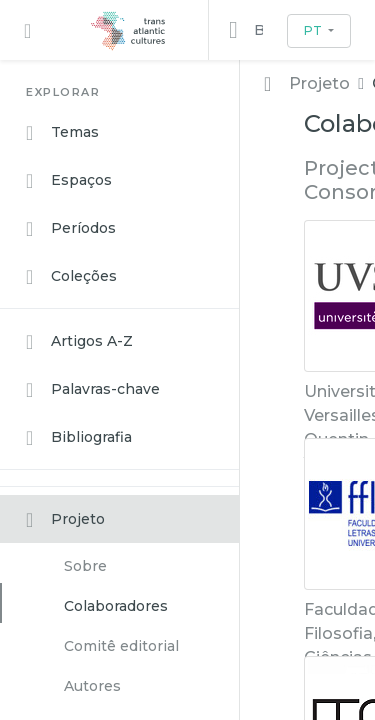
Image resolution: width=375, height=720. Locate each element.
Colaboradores (116, 606)
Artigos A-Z (79, 342)
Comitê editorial (121, 646)
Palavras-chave (93, 390)
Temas (62, 133)
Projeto (65, 520)
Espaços (69, 181)
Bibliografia (79, 438)
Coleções (71, 277)
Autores (92, 686)
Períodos (71, 229)
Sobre (85, 566)
